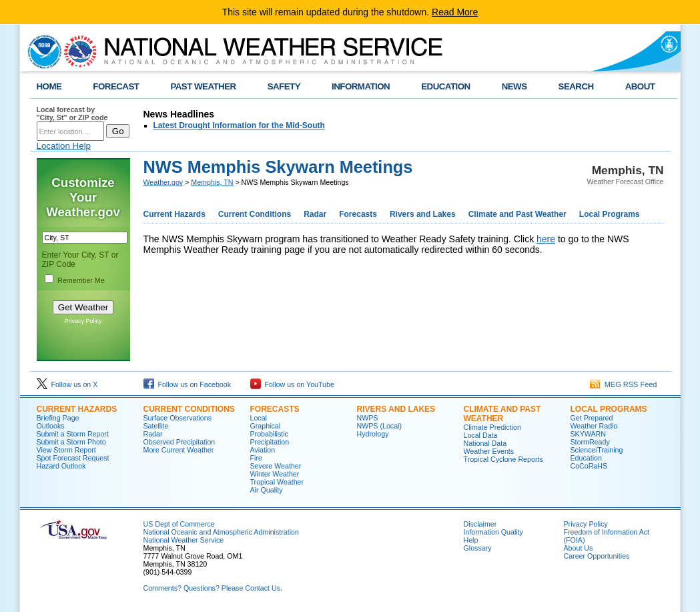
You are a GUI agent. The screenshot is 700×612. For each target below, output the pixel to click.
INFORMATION (361, 86)
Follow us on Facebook (188, 384)
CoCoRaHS (589, 466)
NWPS (368, 418)
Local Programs (610, 214)
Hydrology (373, 434)
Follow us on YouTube (292, 384)
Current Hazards (174, 214)
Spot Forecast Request (73, 458)
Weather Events (489, 451)
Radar (315, 214)
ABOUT (640, 86)
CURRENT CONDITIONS (189, 409)
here (546, 239)
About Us (579, 548)
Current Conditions (255, 214)
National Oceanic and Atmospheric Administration (221, 532)
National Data (485, 443)
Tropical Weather (277, 482)
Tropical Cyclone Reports (503, 459)
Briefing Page (58, 418)
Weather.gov (163, 182)
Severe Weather (276, 466)
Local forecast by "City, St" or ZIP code (72, 113)
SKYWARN (588, 434)
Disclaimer (480, 524)
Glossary (478, 548)
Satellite (156, 426)
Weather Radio (594, 426)
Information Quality (493, 532)
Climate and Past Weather (517, 214)
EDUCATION (445, 86)
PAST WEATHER (203, 86)
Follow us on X (67, 384)
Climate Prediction (492, 427)
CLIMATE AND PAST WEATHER (502, 414)
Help (471, 540)
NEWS (514, 86)
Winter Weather (275, 474)
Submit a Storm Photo (71, 442)
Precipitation (270, 442)
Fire (256, 458)
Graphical (266, 426)
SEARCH (576, 86)
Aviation (263, 450)
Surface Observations (178, 418)
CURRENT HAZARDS (77, 409)
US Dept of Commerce (179, 524)
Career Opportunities (597, 556)
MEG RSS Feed (624, 384)
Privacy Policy (83, 321)
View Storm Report (66, 450)
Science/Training (597, 450)
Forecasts (358, 214)
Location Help (64, 146)
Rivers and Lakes (423, 214)
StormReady (590, 442)
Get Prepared (592, 418)
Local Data (481, 435)
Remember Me (81, 280)
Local (259, 418)
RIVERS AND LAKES (396, 409)
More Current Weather (179, 450)
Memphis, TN (212, 182)
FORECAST (116, 86)
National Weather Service (184, 540)
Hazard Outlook (61, 466)
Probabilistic (269, 434)
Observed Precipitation (180, 442)
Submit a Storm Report (73, 434)
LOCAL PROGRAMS (609, 409)
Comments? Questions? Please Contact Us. (213, 588)
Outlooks (51, 426)
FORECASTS (275, 409)
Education (586, 458)
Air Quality (267, 490)
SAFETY (284, 86)
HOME (49, 86)
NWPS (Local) (380, 426)
